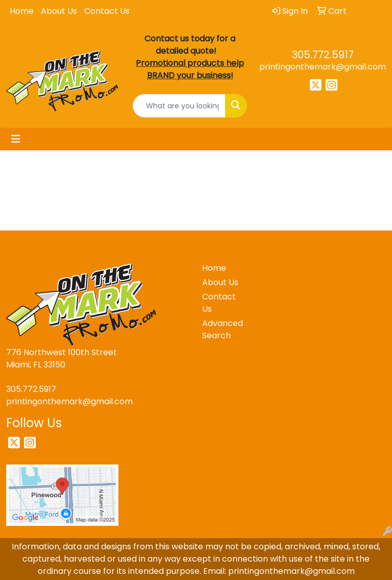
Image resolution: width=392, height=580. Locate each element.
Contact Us (107, 11)
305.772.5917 (323, 55)
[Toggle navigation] (16, 139)
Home (22, 11)
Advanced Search (220, 329)
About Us (59, 11)
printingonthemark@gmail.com (323, 67)
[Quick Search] (179, 106)
